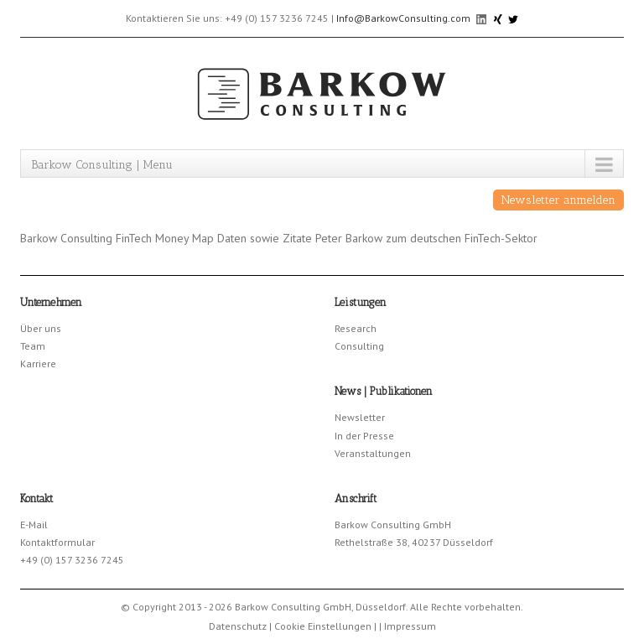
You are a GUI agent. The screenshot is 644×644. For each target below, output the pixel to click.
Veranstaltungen (373, 453)
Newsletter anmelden (558, 200)
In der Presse (364, 436)
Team (33, 346)
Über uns (41, 328)
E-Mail (34, 525)
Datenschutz (238, 626)
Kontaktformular (57, 542)
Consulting (359, 346)
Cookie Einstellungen (323, 626)
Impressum (410, 626)
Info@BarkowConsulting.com (403, 18)
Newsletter (360, 417)
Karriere (38, 364)
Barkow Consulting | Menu (102, 165)
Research (356, 328)
